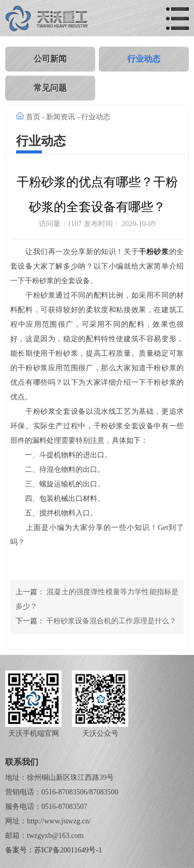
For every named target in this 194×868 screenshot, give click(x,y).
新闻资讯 (61, 117)
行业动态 (144, 59)
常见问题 (50, 88)
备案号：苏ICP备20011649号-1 (54, 850)
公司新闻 (50, 59)
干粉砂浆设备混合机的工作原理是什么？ (111, 621)
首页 (33, 117)
